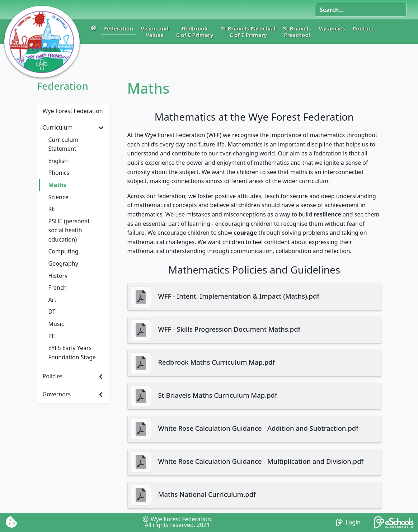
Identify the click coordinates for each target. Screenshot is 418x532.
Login (348, 522)
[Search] (361, 10)
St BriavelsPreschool (297, 32)
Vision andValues (155, 32)
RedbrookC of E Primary (195, 32)
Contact (363, 28)
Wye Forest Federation (73, 111)
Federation (119, 28)
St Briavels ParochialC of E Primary (248, 32)
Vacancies (332, 28)
